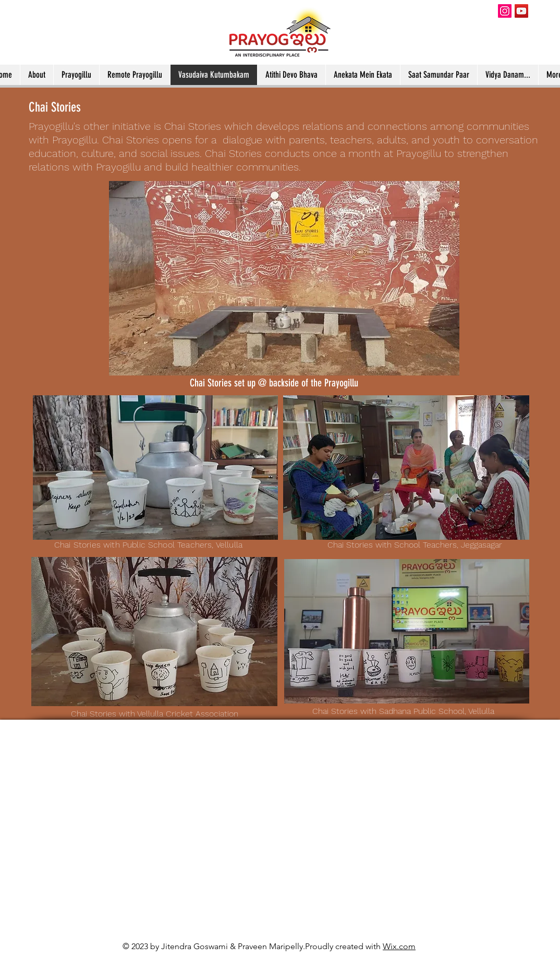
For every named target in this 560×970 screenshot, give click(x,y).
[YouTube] (521, 11)
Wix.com (399, 946)
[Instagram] (505, 11)
